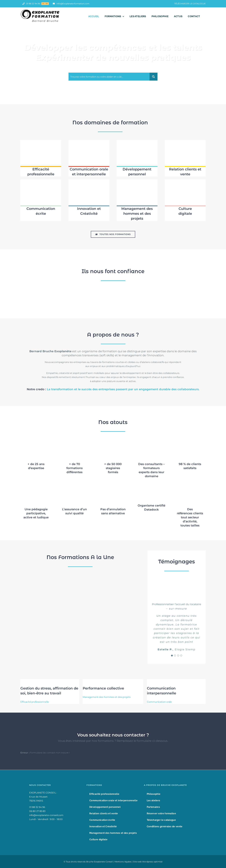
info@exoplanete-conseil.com (46, 815)
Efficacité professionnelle (35, 702)
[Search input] (109, 77)
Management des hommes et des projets (107, 697)
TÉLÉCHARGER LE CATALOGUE (190, 4)
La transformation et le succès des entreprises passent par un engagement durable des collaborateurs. (123, 389)
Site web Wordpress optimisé (148, 862)
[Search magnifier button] (153, 77)
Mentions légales (123, 862)
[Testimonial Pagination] (172, 656)
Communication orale (159, 702)
